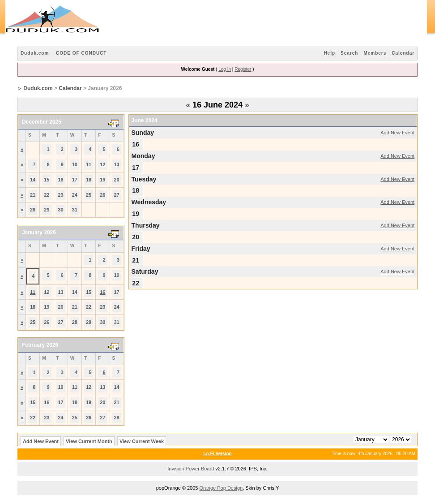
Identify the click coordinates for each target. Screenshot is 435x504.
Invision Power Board (191, 469)
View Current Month (89, 441)
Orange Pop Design (221, 488)
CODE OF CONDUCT (81, 53)
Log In (225, 69)
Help (329, 53)
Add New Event (397, 133)
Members (375, 53)
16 (102, 292)
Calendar (403, 53)
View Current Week (142, 441)
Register (243, 69)
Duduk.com (35, 53)
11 (33, 292)
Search (349, 53)
